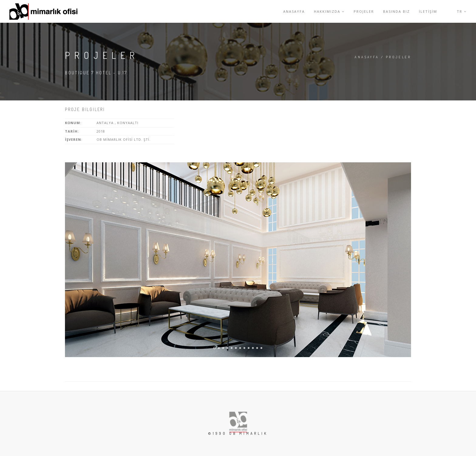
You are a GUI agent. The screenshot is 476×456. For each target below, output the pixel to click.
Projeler (364, 11)
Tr (462, 11)
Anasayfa (294, 11)
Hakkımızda (329, 11)
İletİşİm (428, 11)
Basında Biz (396, 11)
